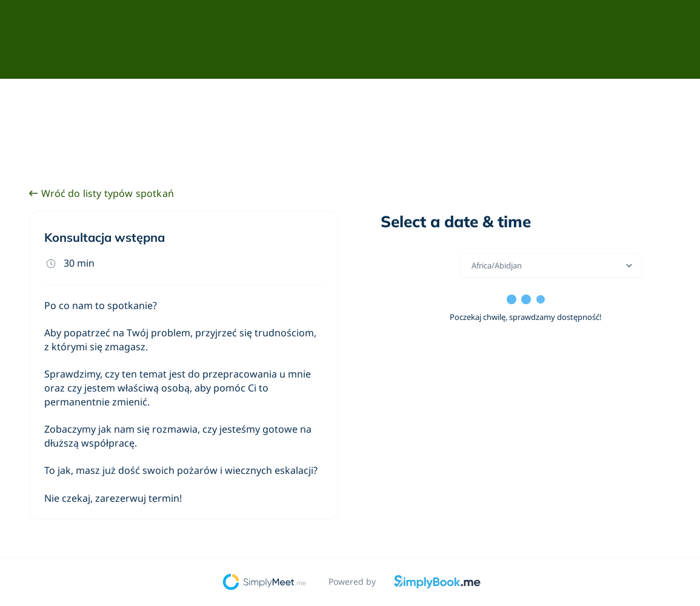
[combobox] (472, 265)
